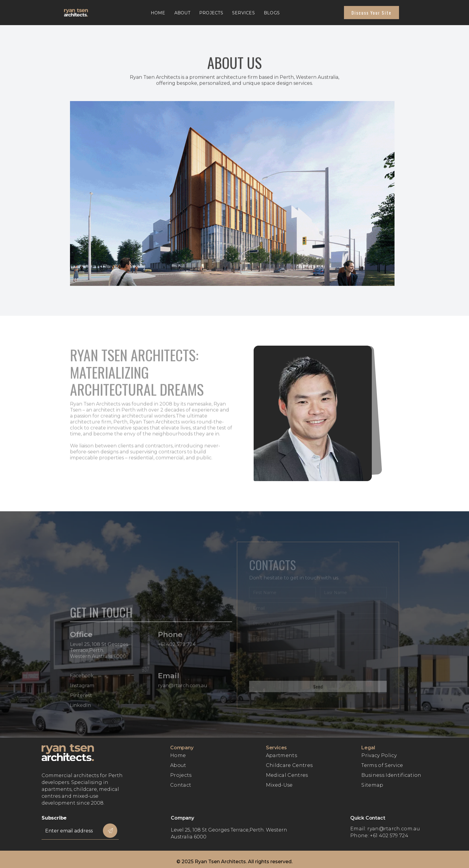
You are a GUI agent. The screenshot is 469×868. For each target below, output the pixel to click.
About (182, 13)
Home (158, 13)
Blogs (272, 13)
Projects (211, 13)
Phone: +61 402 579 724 (379, 836)
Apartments (281, 755)
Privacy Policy (379, 755)
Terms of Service (382, 765)
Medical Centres (287, 775)
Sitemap (372, 785)
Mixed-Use (279, 785)
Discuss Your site (371, 13)
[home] (82, 13)
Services (243, 13)
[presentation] (295, 667)
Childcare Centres (289, 765)
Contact (181, 785)
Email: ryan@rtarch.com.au (385, 829)
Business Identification (391, 775)
